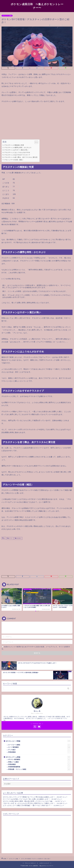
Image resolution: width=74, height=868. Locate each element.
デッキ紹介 (39, 750)
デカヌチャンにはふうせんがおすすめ (17, 152)
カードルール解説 (39, 745)
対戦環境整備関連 (39, 767)
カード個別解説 (39, 747)
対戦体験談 (39, 752)
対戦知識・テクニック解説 (39, 769)
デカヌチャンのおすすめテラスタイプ (17, 155)
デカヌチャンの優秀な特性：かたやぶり (18, 147)
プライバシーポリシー (30, 863)
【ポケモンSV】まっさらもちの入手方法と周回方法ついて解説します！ (29, 803)
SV (4, 538)
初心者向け (19, 538)
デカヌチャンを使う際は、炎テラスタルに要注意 (21, 157)
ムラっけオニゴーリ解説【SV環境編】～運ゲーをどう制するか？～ (27, 805)
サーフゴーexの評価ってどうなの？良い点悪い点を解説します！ (26, 799)
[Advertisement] (37, 121)
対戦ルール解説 (39, 762)
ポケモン (11, 538)
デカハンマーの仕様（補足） (14, 160)
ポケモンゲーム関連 (7, 16)
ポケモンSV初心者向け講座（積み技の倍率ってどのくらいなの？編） (28, 801)
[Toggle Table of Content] (35, 142)
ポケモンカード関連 (38, 741)
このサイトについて (44, 863)
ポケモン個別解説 (39, 760)
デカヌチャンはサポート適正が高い (16, 150)
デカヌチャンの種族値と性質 (14, 145)
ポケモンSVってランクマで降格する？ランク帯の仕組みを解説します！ (29, 797)
